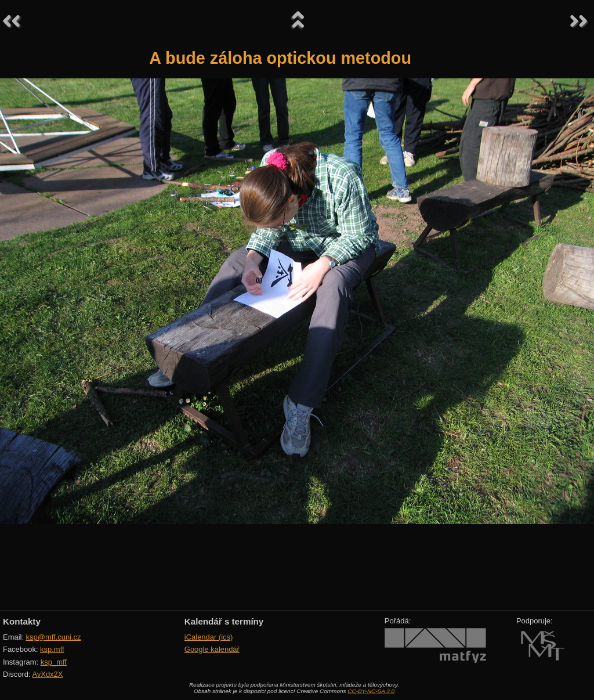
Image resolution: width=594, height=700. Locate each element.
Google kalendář (212, 649)
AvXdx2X (47, 674)
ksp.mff (52, 649)
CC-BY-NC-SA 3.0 (371, 691)
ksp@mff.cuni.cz (54, 637)
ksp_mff (54, 662)
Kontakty (22, 621)
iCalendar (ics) (209, 637)
